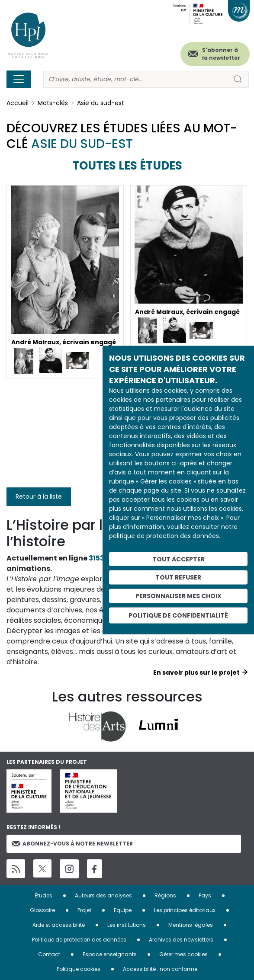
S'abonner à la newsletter (221, 54)
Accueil (18, 103)
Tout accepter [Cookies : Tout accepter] (178, 559)
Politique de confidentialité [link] (178, 615)
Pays (205, 895)
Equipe (123, 910)
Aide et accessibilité (59, 925)
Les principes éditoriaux (185, 910)
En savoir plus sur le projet (196, 673)
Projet (84, 910)
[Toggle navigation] (19, 79)
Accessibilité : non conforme (160, 969)
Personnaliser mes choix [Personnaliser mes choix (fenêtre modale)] (178, 596)
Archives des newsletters (181, 940)
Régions (165, 895)
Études (43, 895)
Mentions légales (191, 925)
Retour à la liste (39, 496)
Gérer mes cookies (183, 954)
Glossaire (42, 910)
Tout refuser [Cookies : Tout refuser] (178, 577)
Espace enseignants (110, 954)
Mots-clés (53, 103)
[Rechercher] (135, 79)
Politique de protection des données (79, 940)
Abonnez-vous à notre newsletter (72, 844)
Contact (49, 954)
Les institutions (127, 925)
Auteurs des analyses (103, 895)
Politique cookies (79, 969)
